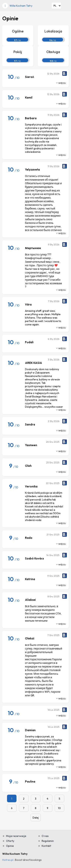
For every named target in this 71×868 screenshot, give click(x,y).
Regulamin (48, 841)
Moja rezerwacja (16, 836)
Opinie (10, 846)
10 (59, 808)
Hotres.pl (8, 860)
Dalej (36, 818)
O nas (45, 836)
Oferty (10, 841)
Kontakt (46, 846)
